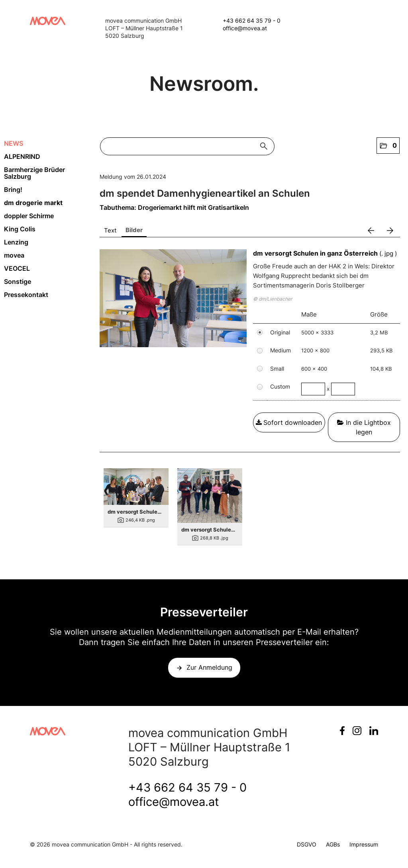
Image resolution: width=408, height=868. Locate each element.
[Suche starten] (266, 146)
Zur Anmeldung (209, 667)
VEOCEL (17, 268)
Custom (280, 386)
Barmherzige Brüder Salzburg (34, 173)
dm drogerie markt (33, 203)
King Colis (20, 229)
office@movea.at (245, 28)
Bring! (13, 190)
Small (277, 369)
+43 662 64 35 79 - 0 (252, 21)
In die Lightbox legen (364, 427)
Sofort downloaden (289, 422)
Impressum (364, 844)
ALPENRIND (22, 156)
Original (280, 332)
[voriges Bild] (371, 231)
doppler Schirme (29, 216)
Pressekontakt (26, 295)
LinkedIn (374, 731)
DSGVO (307, 844)
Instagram (357, 731)
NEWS (14, 143)
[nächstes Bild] (390, 231)
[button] (388, 146)
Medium (280, 350)
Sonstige (18, 282)
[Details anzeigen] (136, 486)
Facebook (342, 731)
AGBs (333, 844)
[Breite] (313, 389)
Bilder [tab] (134, 230)
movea (14, 255)
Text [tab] (110, 230)
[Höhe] (343, 389)
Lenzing (16, 242)
